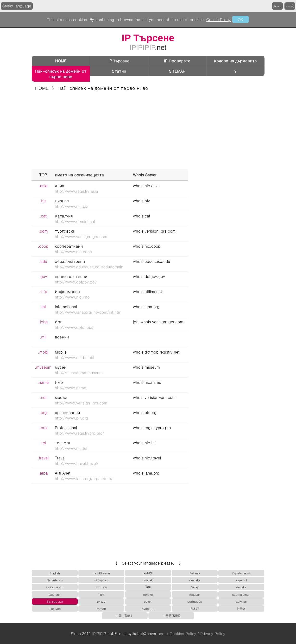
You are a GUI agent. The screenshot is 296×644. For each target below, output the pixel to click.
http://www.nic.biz (71, 206)
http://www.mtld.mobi (74, 358)
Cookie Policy (219, 20)
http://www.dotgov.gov (76, 282)
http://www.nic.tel (71, 448)
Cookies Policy (183, 634)
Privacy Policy (213, 634)
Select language (17, 6)
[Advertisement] (148, 131)
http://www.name (70, 388)
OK (240, 20)
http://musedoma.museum (79, 373)
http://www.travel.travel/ (77, 463)
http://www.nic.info (72, 297)
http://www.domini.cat (75, 221)
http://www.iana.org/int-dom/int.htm (88, 312)
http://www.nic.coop (73, 252)
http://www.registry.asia (76, 191)
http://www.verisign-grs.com (81, 237)
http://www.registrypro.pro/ (79, 433)
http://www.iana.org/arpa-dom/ (84, 478)
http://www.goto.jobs (74, 327)
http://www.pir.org (71, 418)
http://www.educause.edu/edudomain (89, 267)
